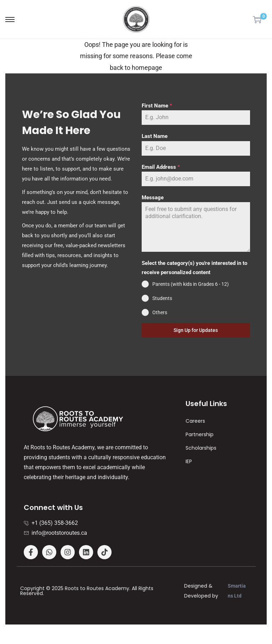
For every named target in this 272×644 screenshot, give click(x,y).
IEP (189, 461)
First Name (157, 106)
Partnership (200, 434)
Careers (195, 421)
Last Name (155, 136)
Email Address (161, 167)
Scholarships (201, 448)
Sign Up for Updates (196, 330)
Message (153, 198)
